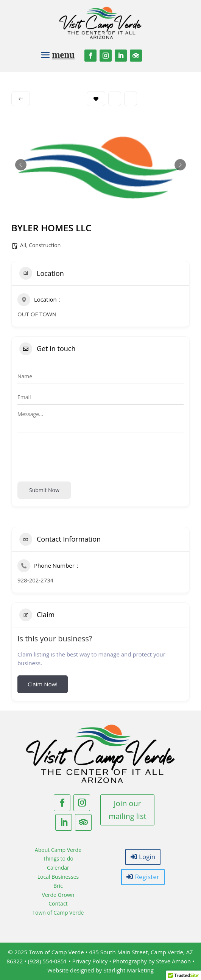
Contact (58, 903)
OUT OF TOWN (37, 314)
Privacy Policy (90, 961)
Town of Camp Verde (58, 913)
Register (147, 877)
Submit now (44, 490)
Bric (58, 886)
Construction (45, 245)
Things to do (58, 858)
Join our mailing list (128, 810)
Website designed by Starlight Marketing (100, 970)
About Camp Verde (58, 850)
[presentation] (75, 455)
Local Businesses (58, 877)
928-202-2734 (35, 580)
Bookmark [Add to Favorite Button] (96, 99)
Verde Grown (58, 895)
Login (147, 857)
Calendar (58, 868)
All (23, 245)
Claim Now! (43, 684)
